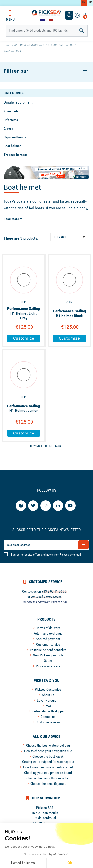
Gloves (8, 129)
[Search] (47, 31)
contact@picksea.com (46, 597)
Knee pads (11, 111)
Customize (24, 338)
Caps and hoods (15, 137)
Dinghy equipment (18, 102)
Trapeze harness (15, 155)
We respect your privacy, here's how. (30, 847)
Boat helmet (12, 146)
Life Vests (11, 120)
